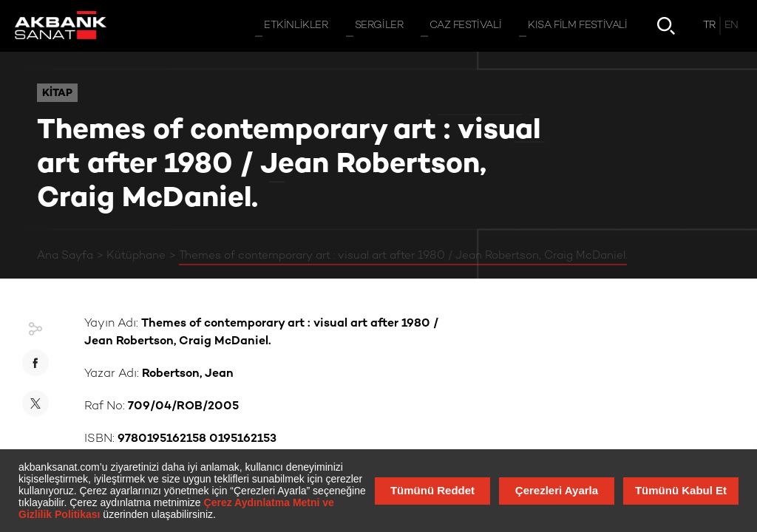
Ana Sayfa (65, 256)
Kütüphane (136, 256)
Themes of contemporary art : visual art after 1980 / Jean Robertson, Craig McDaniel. (403, 256)
